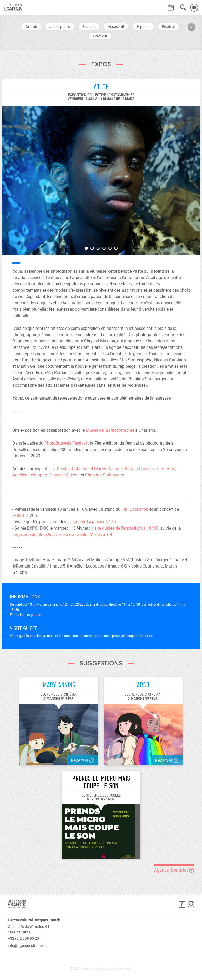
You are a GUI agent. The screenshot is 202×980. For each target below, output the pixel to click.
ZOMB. (19, 515)
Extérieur (100, 36)
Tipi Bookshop (135, 509)
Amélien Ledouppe (30, 475)
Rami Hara (166, 469)
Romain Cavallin (139, 469)
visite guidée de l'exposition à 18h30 (125, 528)
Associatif (116, 26)
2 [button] (92, 248)
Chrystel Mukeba (64, 475)
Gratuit (31, 26)
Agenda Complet (174, 870)
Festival (168, 26)
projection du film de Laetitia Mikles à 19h (63, 534)
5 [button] (110, 248)
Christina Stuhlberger (105, 475)
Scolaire (89, 26)
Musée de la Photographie (110, 430)
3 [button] (98, 248)
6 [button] (116, 248)
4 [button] (104, 248)
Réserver (83, 760)
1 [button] (86, 248)
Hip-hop (143, 26)
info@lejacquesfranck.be (28, 945)
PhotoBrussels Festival (66, 443)
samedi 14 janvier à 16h (94, 522)
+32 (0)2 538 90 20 (23, 938)
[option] (101, 177)
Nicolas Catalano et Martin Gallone (89, 469)
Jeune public (60, 26)
